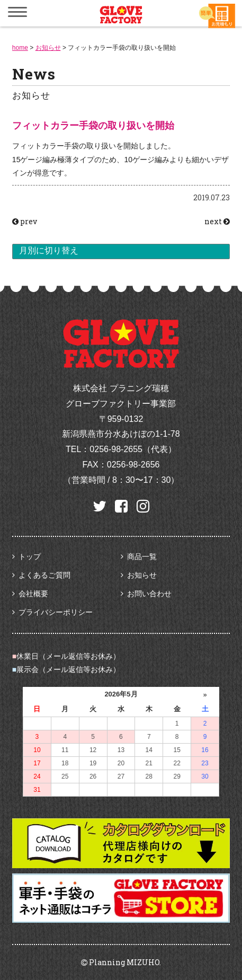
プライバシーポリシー (56, 612)
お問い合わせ (149, 594)
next (217, 221)
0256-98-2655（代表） (133, 449)
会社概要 (33, 594)
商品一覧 (142, 557)
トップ (30, 557)
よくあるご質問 (44, 575)
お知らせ (142, 575)
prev (25, 221)
